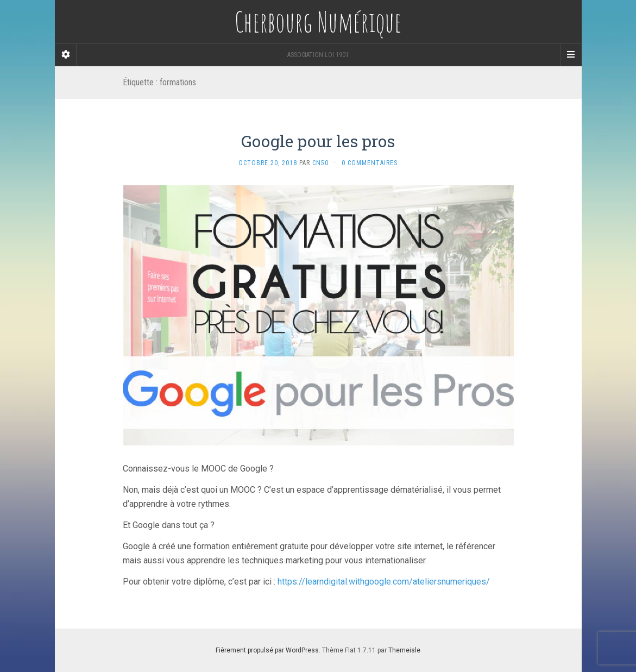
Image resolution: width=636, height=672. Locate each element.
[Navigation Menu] (571, 55)
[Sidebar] (66, 55)
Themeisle (404, 650)
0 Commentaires (370, 163)
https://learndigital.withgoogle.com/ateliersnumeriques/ (384, 582)
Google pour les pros (318, 141)
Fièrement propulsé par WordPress (267, 650)
